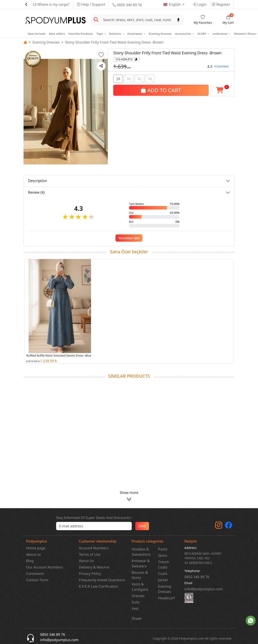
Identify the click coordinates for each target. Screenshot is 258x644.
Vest (135, 609)
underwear (220, 34)
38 (118, 78)
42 (139, 78)
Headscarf (167, 598)
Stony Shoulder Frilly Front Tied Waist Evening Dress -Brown (114, 42)
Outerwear (135, 34)
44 (150, 78)
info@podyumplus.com (204, 589)
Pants (163, 549)
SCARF (202, 34)
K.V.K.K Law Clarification (99, 586)
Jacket (163, 580)
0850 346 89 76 (127, 5)
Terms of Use (90, 554)
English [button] (175, 4)
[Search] (137, 20)
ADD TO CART (161, 90)
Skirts (163, 556)
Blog (30, 561)
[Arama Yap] (96, 20)
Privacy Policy (90, 574)
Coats (163, 574)
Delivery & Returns (94, 567)
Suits (136, 602)
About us (34, 554)
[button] (101, 55)
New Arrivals (37, 34)
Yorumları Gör (129, 238)
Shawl (137, 618)
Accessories (183, 34)
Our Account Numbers (45, 567)
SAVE (142, 526)
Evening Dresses (160, 34)
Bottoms (115, 34)
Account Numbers (94, 548)
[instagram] (219, 526)
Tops (100, 34)
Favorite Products (81, 34)
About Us (87, 561)
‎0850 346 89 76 (197, 577)
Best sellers (57, 34)
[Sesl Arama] (178, 20)
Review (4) (36, 192)
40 (129, 78)
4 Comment (221, 66)
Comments (35, 574)
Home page (36, 548)
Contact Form (37, 580)
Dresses (138, 596)
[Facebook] (229, 526)
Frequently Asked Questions (102, 580)
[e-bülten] (94, 526)
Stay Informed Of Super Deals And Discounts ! (94, 518)
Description (38, 181)
